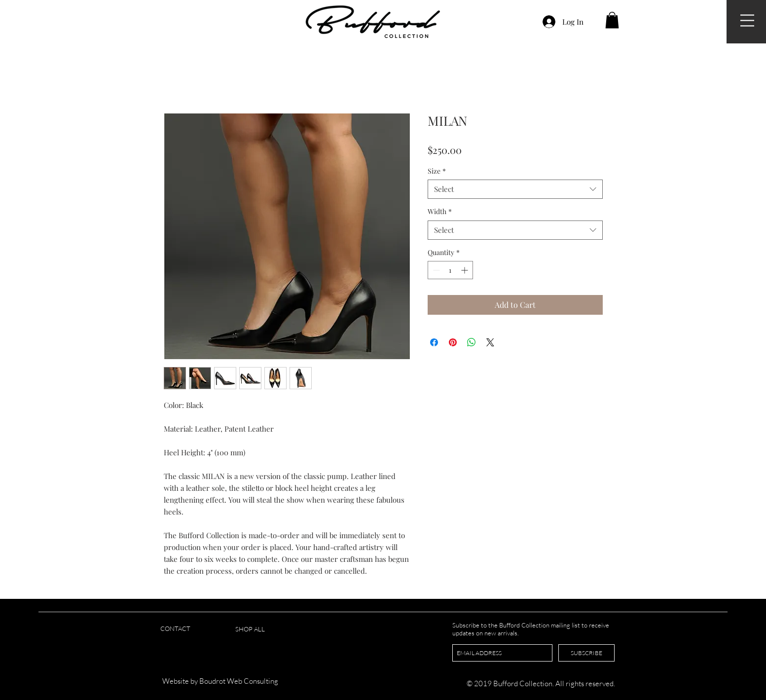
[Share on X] (490, 342)
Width (440, 211)
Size (437, 171)
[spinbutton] (450, 270)
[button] (747, 20)
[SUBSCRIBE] (586, 653)
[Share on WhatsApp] (472, 342)
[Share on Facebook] (434, 342)
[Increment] (465, 270)
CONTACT (175, 628)
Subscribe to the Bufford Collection (502, 625)
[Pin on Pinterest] (453, 342)
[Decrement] (435, 270)
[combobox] (515, 189)
